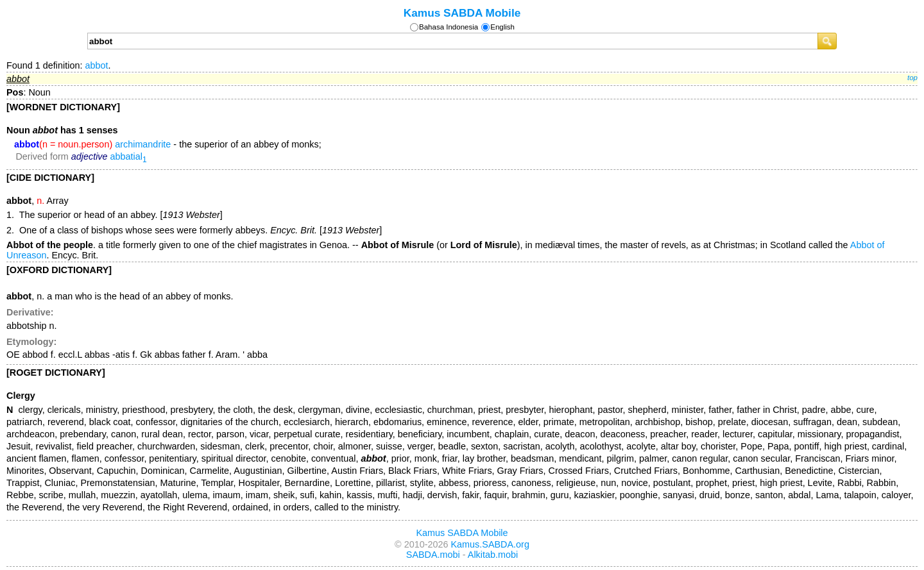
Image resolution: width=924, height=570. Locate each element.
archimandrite (143, 144)
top (912, 78)
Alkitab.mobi (493, 555)
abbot (96, 65)
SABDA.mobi (433, 555)
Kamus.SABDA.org (490, 544)
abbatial (129, 156)
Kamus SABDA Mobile (462, 13)
